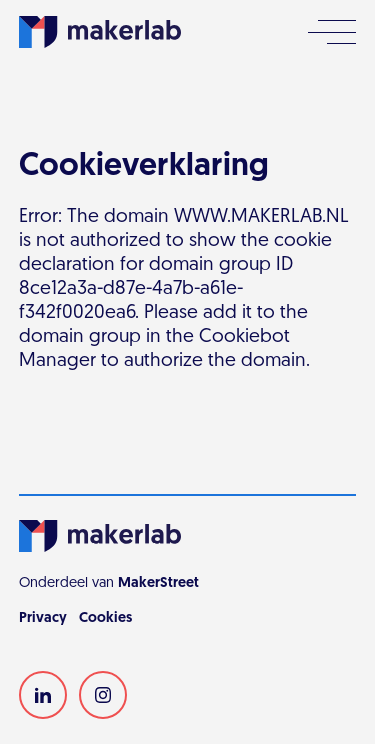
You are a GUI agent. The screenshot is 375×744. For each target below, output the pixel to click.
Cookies (105, 618)
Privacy (43, 618)
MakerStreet (158, 583)
